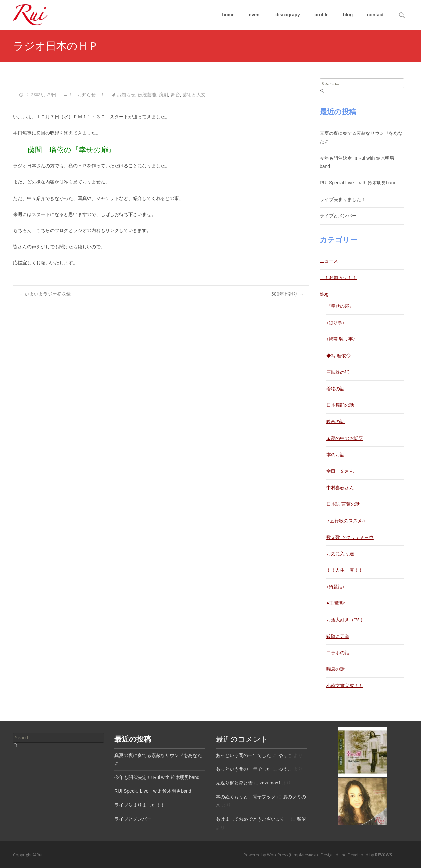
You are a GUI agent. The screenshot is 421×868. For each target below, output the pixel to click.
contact (375, 15)
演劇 (163, 95)
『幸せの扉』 (340, 306)
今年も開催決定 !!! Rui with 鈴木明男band (157, 777)
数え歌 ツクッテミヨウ (350, 537)
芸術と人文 (194, 95)
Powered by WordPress (266, 855)
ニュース (329, 261)
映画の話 (335, 422)
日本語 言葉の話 (343, 504)
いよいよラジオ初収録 (45, 294)
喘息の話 (335, 669)
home (228, 15)
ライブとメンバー (338, 216)
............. (389, 855)
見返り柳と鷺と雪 (234, 783)
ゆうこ (285, 755)
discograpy (288, 15)
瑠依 (301, 819)
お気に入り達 (340, 554)
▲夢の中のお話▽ (345, 438)
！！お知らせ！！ (87, 95)
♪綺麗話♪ (335, 587)
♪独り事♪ (335, 323)
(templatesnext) (304, 855)
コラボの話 (338, 653)
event (255, 15)
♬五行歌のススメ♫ (346, 521)
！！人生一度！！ (345, 570)
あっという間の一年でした (243, 755)
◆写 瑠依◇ (338, 356)
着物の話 (335, 389)
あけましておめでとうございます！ (253, 819)
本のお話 (335, 455)
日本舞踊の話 (340, 405)
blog (348, 15)
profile (322, 15)
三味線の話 (338, 372)
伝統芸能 (147, 95)
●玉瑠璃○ (336, 603)
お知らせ (126, 95)
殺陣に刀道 (338, 636)
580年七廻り (287, 294)
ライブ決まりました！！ (345, 199)
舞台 (175, 95)
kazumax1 (270, 783)
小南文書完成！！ (345, 686)
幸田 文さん (340, 471)
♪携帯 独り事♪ (341, 339)
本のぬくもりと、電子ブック (246, 797)
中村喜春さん (340, 488)
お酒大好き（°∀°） (346, 620)
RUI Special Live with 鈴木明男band (358, 183)
